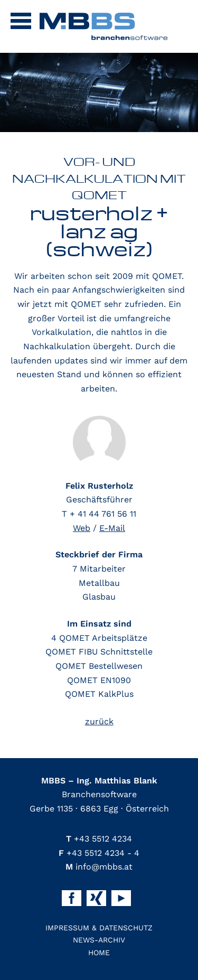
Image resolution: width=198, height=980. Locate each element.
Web (82, 528)
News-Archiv (99, 940)
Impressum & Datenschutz (99, 928)
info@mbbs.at (99, 867)
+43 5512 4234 (99, 839)
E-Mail (112, 528)
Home (99, 953)
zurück (99, 721)
